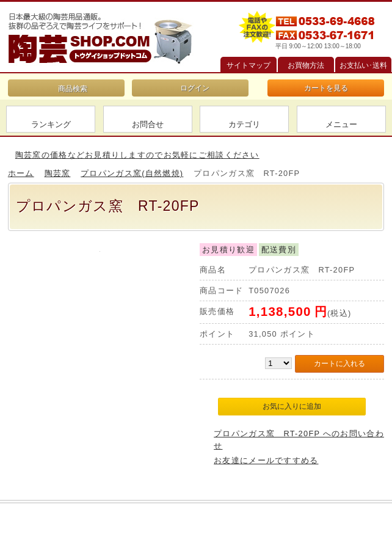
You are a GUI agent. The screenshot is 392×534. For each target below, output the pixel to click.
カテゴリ (244, 124)
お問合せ (148, 124)
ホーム (21, 173)
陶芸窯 (58, 173)
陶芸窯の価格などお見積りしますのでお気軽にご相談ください (137, 155)
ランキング (51, 124)
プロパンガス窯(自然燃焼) (132, 173)
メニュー (341, 124)
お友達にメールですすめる (266, 460)
